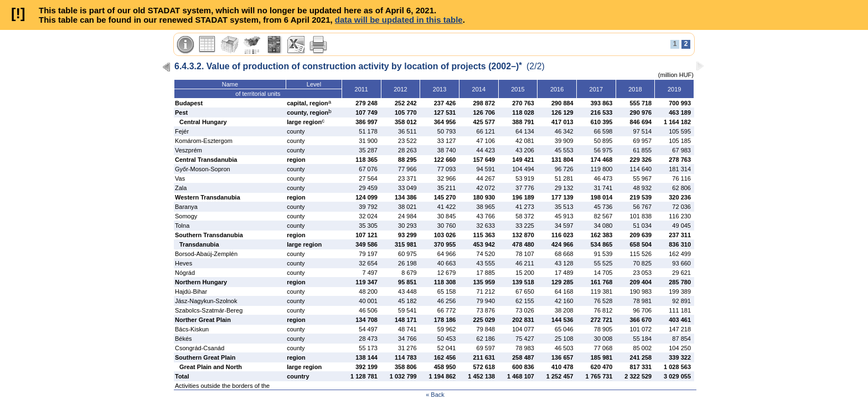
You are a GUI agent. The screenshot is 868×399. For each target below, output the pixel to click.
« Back (435, 395)
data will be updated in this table (399, 20)
